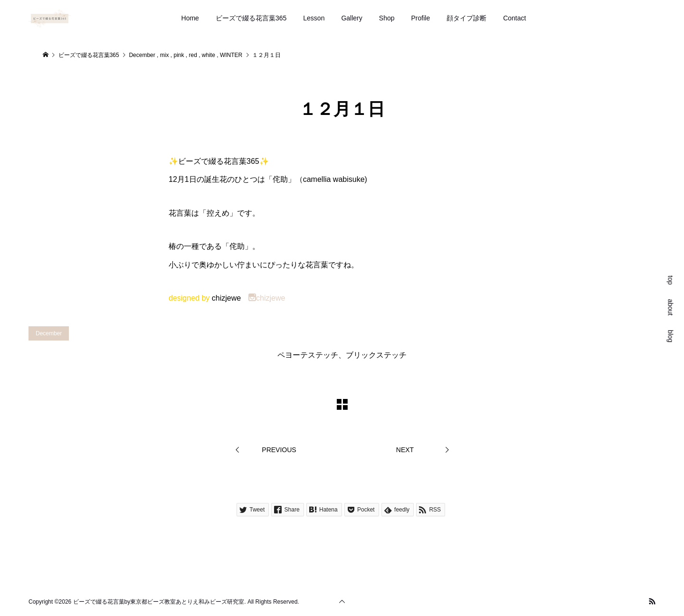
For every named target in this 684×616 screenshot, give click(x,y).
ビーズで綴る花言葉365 (251, 18)
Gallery (351, 18)
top (671, 280)
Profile (421, 18)
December (49, 333)
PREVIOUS (279, 450)
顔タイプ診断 (466, 18)
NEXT (405, 450)
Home (190, 18)
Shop (387, 18)
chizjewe (267, 298)
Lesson (314, 18)
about (671, 307)
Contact (514, 18)
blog (671, 336)
